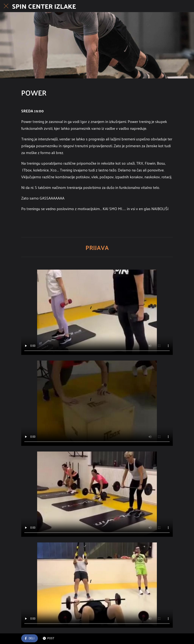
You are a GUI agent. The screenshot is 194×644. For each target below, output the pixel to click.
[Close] (6, 6)
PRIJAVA (97, 247)
